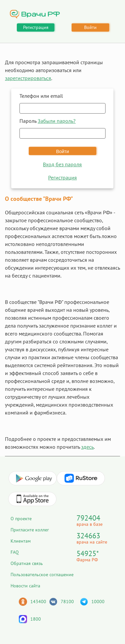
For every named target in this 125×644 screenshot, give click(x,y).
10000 (98, 602)
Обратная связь (27, 563)
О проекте (21, 519)
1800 (36, 619)
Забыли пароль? (57, 121)
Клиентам (21, 541)
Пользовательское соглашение (42, 575)
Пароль (47, 121)
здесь (87, 447)
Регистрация (36, 27)
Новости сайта (25, 586)
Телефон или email (41, 96)
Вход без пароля (62, 164)
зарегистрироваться (28, 78)
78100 (67, 602)
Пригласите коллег (30, 530)
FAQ (15, 552)
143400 (38, 602)
